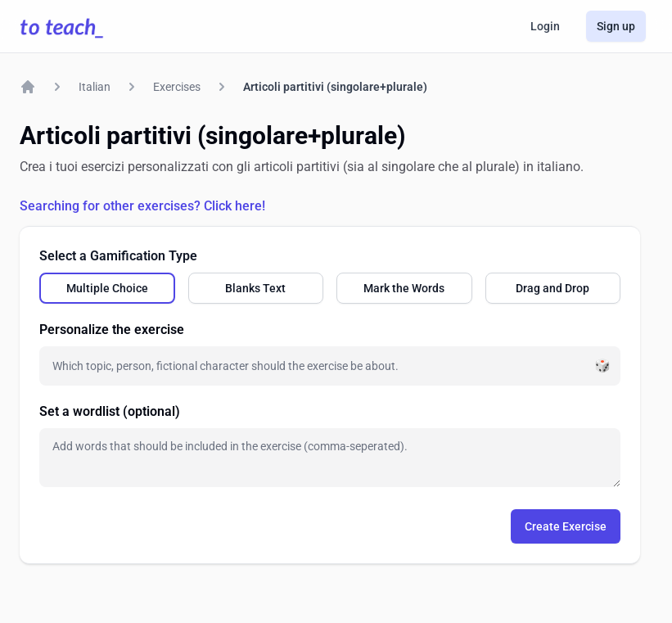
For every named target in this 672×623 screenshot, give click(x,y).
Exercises (177, 87)
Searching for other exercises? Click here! (142, 206)
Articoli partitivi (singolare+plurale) (335, 87)
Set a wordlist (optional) (110, 411)
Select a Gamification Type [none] (118, 256)
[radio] (107, 288)
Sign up (616, 26)
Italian (95, 87)
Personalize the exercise (112, 330)
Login (545, 26)
